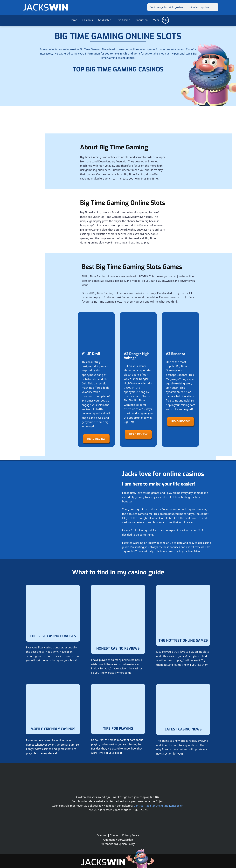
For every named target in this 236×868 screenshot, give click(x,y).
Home (73, 20)
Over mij (102, 835)
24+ (165, 20)
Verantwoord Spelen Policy (118, 844)
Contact (115, 835)
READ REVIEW (96, 439)
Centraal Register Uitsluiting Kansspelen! (159, 806)
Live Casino (123, 20)
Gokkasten (105, 20)
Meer (156, 20)
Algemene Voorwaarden (118, 840)
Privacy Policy (131, 835)
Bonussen (142, 20)
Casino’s (88, 20)
